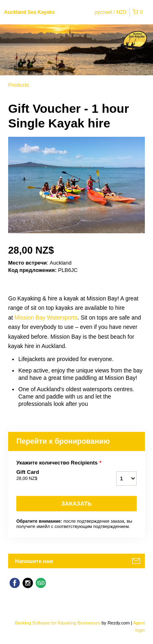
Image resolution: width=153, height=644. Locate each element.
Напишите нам (34, 561)
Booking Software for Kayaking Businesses (58, 623)
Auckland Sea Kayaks (29, 12)
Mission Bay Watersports (46, 318)
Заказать (76, 504)
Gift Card (52, 475)
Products (19, 85)
